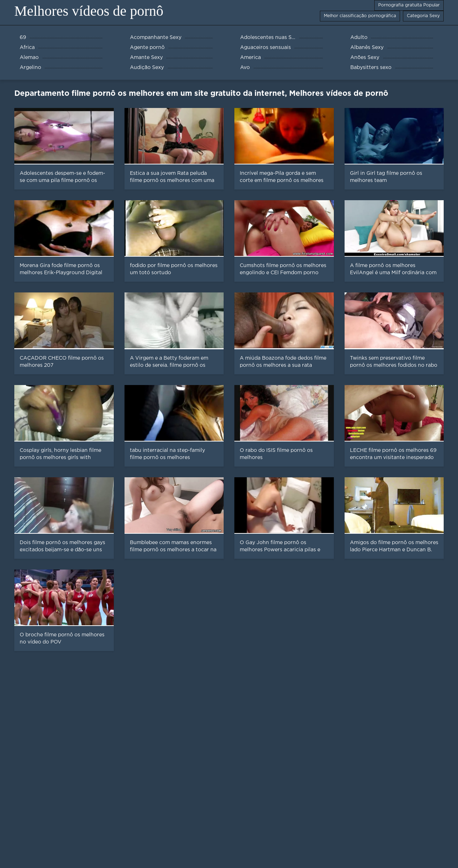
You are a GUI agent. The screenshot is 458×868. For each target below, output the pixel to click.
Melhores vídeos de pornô (89, 11)
